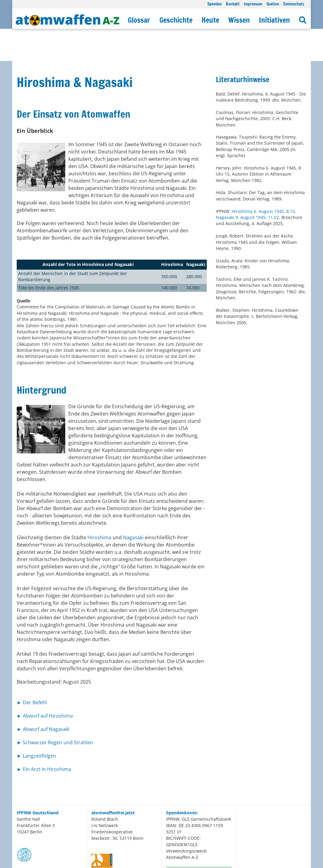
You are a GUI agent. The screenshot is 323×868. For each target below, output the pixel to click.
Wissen (239, 20)
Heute (210, 20)
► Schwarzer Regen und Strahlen (55, 710)
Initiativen (274, 20)
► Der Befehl (32, 670)
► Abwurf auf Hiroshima (45, 684)
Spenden (214, 4)
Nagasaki (134, 505)
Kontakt (233, 4)
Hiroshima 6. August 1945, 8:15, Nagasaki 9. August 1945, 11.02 (256, 182)
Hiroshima (99, 505)
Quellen (273, 4)
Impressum (253, 4)
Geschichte (176, 20)
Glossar (139, 20)
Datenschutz (294, 4)
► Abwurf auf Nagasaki (43, 697)
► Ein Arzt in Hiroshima (44, 737)
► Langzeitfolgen (36, 724)
